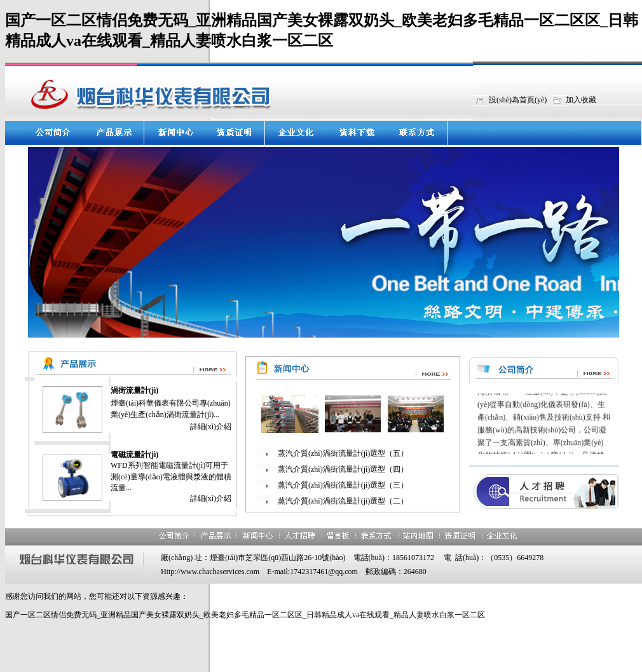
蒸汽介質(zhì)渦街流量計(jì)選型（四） (343, 469)
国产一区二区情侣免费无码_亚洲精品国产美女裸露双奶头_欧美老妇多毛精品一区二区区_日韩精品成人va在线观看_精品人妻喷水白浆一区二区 (245, 615)
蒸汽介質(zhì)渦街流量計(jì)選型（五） (343, 453)
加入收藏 (581, 100)
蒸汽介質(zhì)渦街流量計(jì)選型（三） (343, 485)
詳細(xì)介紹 (211, 427)
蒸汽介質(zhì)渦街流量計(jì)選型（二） (343, 501)
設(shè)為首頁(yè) (518, 100)
